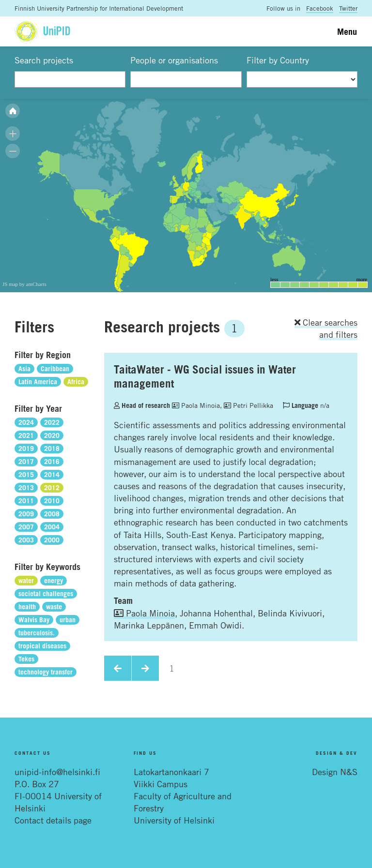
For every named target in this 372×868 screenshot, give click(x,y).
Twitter (348, 8)
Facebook (320, 8)
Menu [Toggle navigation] (347, 31)
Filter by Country (278, 60)
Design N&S (335, 772)
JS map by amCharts (24, 284)
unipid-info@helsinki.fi (57, 772)
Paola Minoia (196, 405)
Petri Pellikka (248, 405)
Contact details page (53, 820)
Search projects (44, 60)
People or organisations (174, 60)
